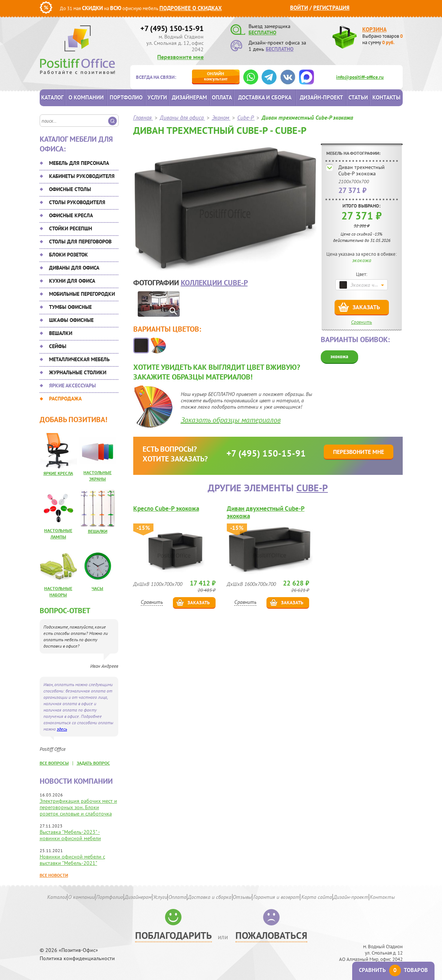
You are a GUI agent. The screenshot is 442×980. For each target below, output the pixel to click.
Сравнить (362, 322)
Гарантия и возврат (276, 897)
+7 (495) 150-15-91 (172, 28)
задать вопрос (93, 763)
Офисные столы (70, 189)
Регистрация (331, 8)
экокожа (339, 357)
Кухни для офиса (72, 281)
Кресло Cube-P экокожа (166, 509)
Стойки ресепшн (71, 228)
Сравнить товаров (393, 970)
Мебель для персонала (79, 163)
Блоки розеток (68, 255)
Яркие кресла (58, 473)
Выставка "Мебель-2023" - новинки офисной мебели (70, 835)
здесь (62, 729)
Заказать (366, 307)
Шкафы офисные (71, 320)
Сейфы (58, 346)
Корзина (374, 29)
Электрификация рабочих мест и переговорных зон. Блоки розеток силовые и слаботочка (78, 807)
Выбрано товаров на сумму (382, 39)
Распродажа (65, 399)
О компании (86, 97)
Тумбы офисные (70, 307)
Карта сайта (317, 897)
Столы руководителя (77, 202)
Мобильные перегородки (82, 294)
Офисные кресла (71, 215)
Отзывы (242, 897)
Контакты (386, 97)
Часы (97, 588)
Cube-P (312, 488)
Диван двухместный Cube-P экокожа (266, 512)
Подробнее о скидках (191, 8)
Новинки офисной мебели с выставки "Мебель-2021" (72, 860)
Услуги (157, 97)
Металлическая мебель (79, 359)
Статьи (358, 97)
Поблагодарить (173, 935)
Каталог (52, 97)
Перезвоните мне (180, 57)
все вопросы (54, 763)
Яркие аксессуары (72, 385)
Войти (299, 8)
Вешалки (61, 333)
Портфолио (126, 97)
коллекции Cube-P (214, 283)
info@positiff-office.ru (360, 77)
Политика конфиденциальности (77, 959)
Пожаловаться (271, 935)
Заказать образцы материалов (231, 420)
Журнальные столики (78, 372)
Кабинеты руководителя (82, 176)
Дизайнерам (189, 97)
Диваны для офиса (74, 268)
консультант (216, 76)
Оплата (222, 97)
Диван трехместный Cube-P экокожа (362, 170)
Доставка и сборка (265, 97)
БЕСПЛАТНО (262, 33)
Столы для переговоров (80, 242)
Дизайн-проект (321, 97)
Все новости (54, 875)
